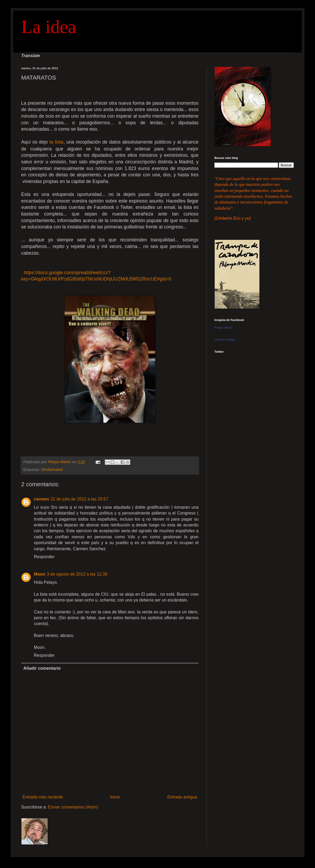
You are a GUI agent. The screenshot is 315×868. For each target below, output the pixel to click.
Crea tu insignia (224, 339)
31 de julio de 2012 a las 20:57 (79, 499)
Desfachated (52, 470)
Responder (44, 557)
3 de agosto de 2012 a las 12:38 (77, 574)
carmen (41, 499)
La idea (49, 27)
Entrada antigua (182, 797)
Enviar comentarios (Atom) (73, 807)
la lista (56, 142)
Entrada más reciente (43, 797)
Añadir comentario (42, 668)
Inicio (115, 797)
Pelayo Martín (223, 328)
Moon (40, 574)
